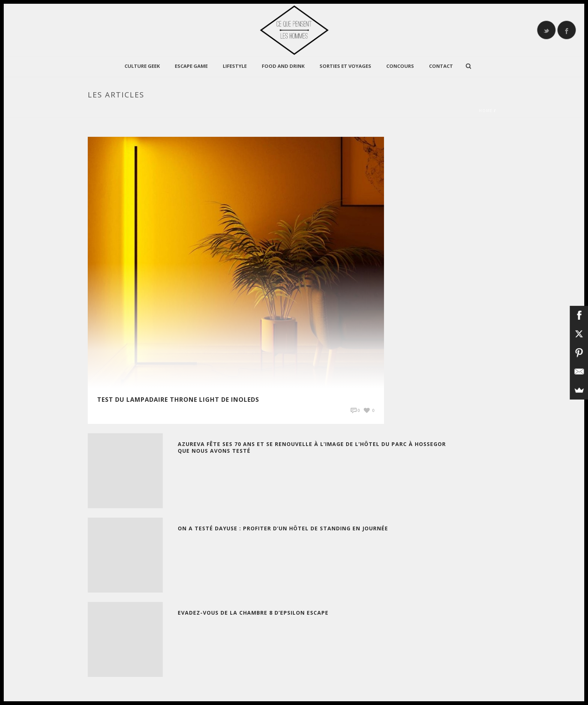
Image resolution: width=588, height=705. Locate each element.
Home (486, 111)
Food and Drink (283, 66)
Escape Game (191, 66)
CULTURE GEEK (142, 66)
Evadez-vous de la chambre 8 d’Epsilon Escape (253, 613)
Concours (400, 66)
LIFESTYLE (235, 66)
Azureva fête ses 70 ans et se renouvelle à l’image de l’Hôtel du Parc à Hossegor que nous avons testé (312, 447)
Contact (441, 66)
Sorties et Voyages (345, 66)
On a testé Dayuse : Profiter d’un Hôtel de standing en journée (283, 528)
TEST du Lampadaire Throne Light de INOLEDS (178, 400)
